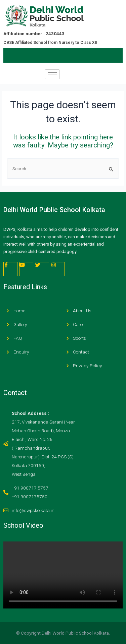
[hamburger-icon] (52, 74)
